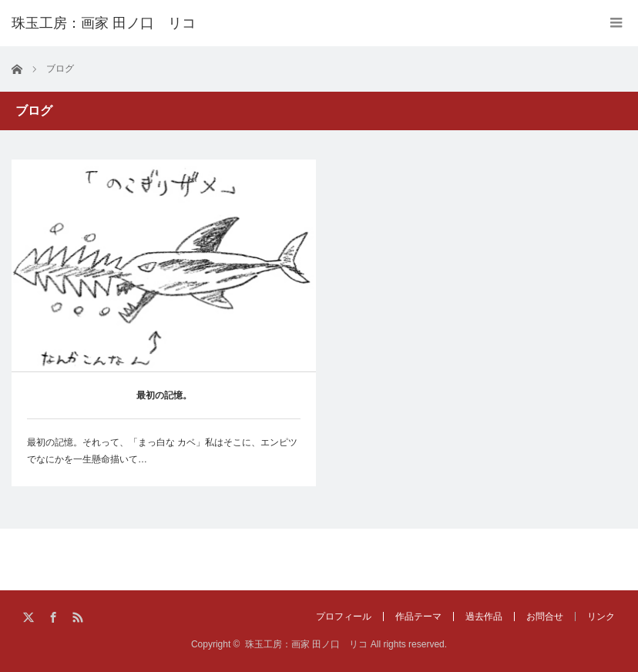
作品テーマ (418, 617)
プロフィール (344, 617)
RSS (79, 618)
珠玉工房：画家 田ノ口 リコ (306, 644)
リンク (601, 617)
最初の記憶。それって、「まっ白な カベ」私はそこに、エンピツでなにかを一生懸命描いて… (162, 451)
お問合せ (545, 617)
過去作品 (484, 617)
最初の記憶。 (164, 395)
